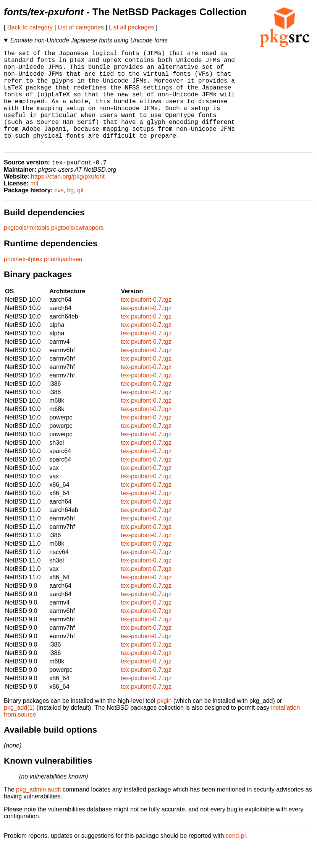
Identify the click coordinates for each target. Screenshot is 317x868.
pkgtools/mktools (27, 250)
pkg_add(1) (19, 730)
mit (34, 206)
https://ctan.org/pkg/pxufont (68, 199)
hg (70, 213)
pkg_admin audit (38, 812)
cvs (59, 213)
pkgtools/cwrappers (78, 250)
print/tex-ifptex (23, 282)
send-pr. (237, 858)
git (80, 213)
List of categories (81, 27)
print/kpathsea (63, 282)
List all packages (131, 27)
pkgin (164, 723)
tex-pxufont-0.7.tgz (146, 322)
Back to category (30, 27)
